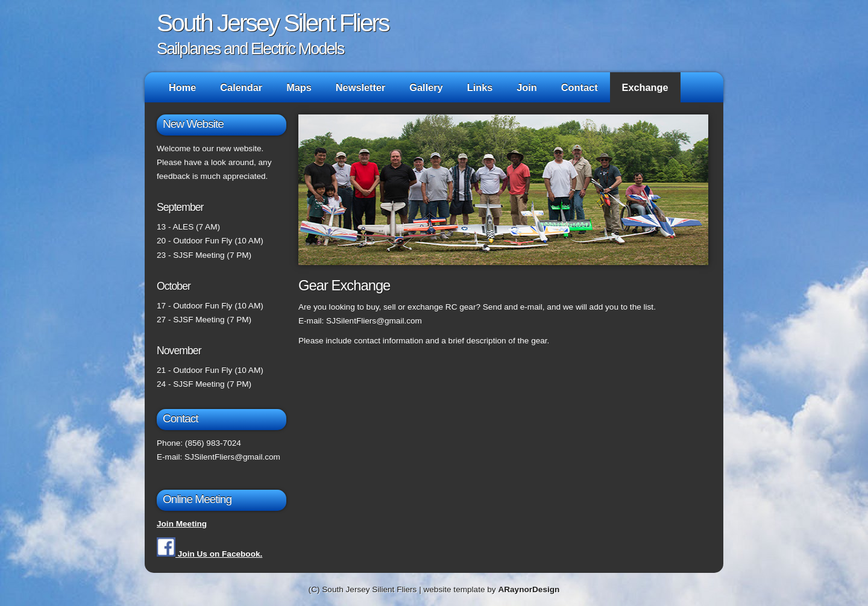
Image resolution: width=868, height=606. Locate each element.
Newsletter (361, 87)
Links (480, 87)
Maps (299, 87)
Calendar (241, 87)
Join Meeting (182, 524)
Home (182, 87)
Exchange (645, 87)
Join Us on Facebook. (209, 554)
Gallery (426, 87)
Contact (580, 87)
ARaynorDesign (529, 589)
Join (527, 87)
